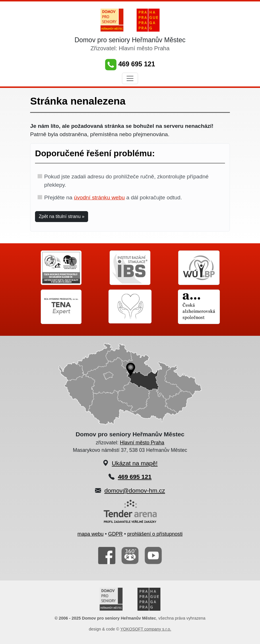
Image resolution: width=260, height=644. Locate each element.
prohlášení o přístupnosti (155, 534)
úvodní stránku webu (99, 197)
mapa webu (91, 534)
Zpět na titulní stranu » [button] (62, 216)
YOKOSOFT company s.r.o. (146, 629)
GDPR (116, 534)
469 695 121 (130, 64)
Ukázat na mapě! (135, 463)
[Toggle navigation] (130, 78)
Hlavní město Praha (142, 443)
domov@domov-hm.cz (135, 490)
